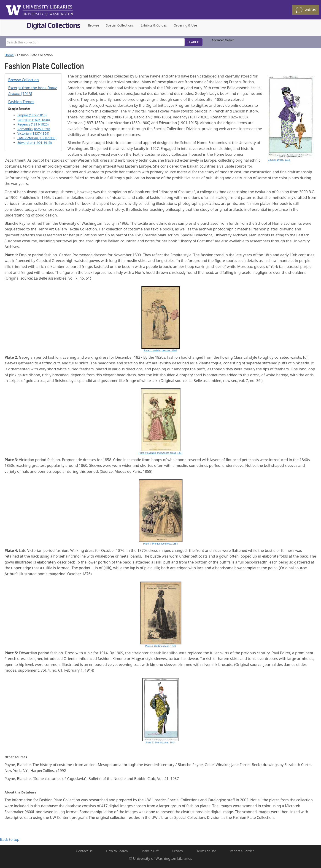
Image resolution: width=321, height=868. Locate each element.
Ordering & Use (185, 25)
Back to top (10, 839)
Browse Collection (24, 80)
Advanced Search (223, 40)
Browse (94, 25)
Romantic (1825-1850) (34, 129)
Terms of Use (206, 851)
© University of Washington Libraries (161, 858)
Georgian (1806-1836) (34, 120)
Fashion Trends (21, 102)
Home (9, 55)
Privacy (178, 851)
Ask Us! (311, 10)
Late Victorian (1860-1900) (37, 138)
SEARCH (193, 42)
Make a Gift (150, 851)
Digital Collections (53, 26)
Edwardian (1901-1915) (35, 143)
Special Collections (120, 25)
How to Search (117, 851)
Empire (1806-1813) (32, 115)
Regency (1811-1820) (33, 124)
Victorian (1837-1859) (33, 133)
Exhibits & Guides (154, 25)
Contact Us (84, 851)
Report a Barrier (242, 851)
